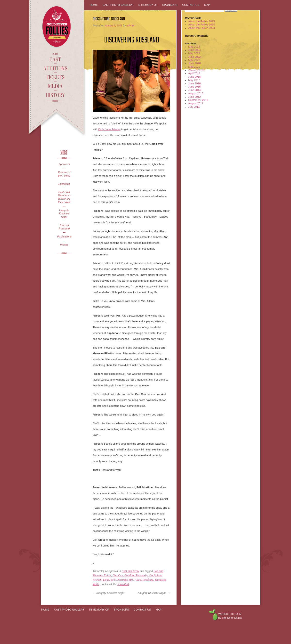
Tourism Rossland (64, 227)
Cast (55, 59)
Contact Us (191, 5)
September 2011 (198, 100)
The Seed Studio (232, 618)
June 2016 (194, 83)
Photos (64, 245)
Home (94, 5)
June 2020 (194, 63)
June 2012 (194, 97)
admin (130, 25)
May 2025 (194, 47)
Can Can (118, 575)
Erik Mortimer (119, 580)
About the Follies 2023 (201, 28)
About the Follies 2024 (201, 24)
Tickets (55, 77)
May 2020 (194, 67)
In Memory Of (148, 5)
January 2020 (196, 70)
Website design (230, 614)
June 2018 (194, 77)
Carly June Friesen (109, 129)
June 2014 (194, 90)
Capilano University (136, 575)
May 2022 (194, 60)
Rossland (148, 580)
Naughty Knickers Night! (154, 593)
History (55, 95)
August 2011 (196, 103)
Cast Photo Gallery (118, 5)
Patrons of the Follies (64, 174)
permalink (123, 584)
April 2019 (194, 73)
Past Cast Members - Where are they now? (64, 197)
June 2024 (194, 50)
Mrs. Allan (135, 580)
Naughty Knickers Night (64, 214)
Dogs (106, 580)
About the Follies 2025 (201, 21)
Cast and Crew (130, 571)
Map (207, 5)
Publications (64, 236)
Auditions (55, 68)
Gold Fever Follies (57, 27)
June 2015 (194, 87)
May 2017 (194, 80)
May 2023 (194, 53)
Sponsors (64, 164)
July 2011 (194, 107)
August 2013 (196, 93)
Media (55, 86)
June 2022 (194, 57)
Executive (64, 184)
